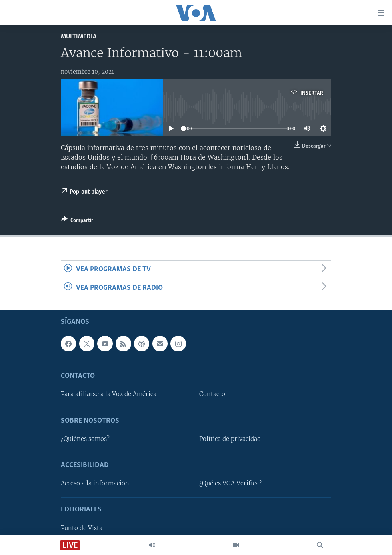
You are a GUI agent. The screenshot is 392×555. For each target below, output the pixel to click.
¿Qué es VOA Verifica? (230, 483)
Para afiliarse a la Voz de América (109, 394)
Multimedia (79, 37)
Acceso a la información (95, 483)
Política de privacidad (230, 439)
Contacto (212, 394)
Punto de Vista (82, 528)
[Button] (77, 222)
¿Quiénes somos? (85, 439)
